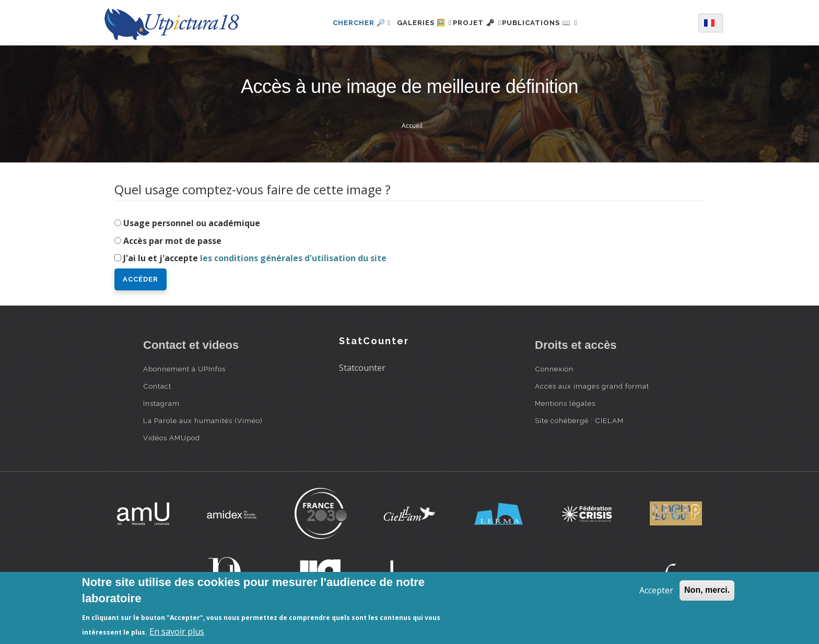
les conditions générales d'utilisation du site (293, 258)
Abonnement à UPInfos (184, 369)
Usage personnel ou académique (192, 223)
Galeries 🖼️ (413, 23)
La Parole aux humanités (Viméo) (203, 420)
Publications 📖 (552, 23)
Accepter (656, 590)
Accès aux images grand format (592, 386)
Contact (157, 386)
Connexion (554, 369)
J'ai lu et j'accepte (255, 258)
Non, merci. (707, 590)
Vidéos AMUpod (172, 438)
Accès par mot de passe (172, 241)
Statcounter (362, 368)
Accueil (412, 126)
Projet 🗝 (477, 23)
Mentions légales (565, 403)
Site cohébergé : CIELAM (579, 420)
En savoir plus (177, 631)
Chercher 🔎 (344, 23)
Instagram (161, 403)
